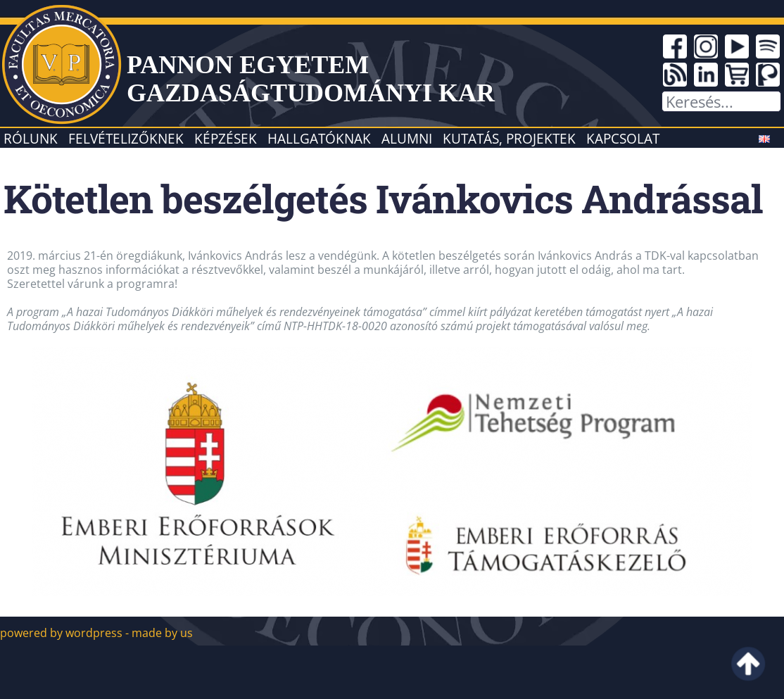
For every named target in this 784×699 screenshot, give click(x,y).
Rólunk (31, 138)
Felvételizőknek (126, 138)
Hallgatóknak (319, 138)
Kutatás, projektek (509, 138)
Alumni (407, 138)
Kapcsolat (623, 138)
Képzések (226, 138)
